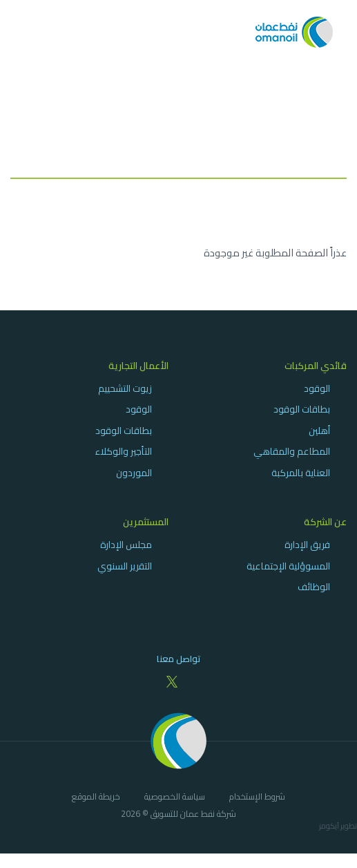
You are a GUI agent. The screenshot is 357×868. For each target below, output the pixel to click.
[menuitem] (268, 419)
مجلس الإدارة (126, 545)
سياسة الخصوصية (175, 798)
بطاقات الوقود (302, 409)
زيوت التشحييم (125, 388)
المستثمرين (146, 522)
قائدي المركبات (316, 366)
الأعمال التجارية (138, 366)
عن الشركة (325, 522)
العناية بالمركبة (301, 473)
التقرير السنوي (125, 566)
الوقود (317, 388)
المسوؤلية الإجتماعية (288, 566)
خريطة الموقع (96, 798)
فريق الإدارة (307, 545)
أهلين (319, 431)
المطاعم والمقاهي (292, 451)
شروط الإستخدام (257, 798)
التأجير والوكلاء (124, 451)
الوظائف (314, 587)
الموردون (134, 473)
